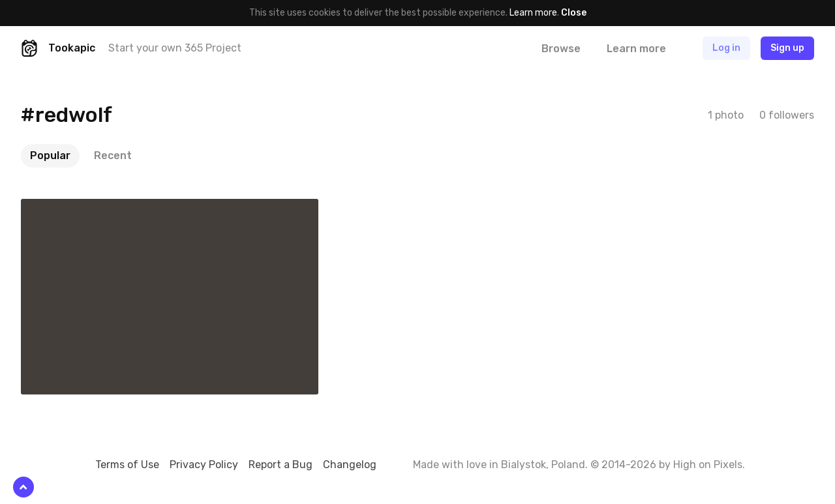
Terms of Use (127, 465)
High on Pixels (708, 465)
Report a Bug (281, 465)
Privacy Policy (204, 465)
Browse (561, 49)
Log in (726, 48)
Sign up (787, 48)
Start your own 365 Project (175, 48)
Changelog (350, 465)
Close (574, 13)
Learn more (533, 13)
